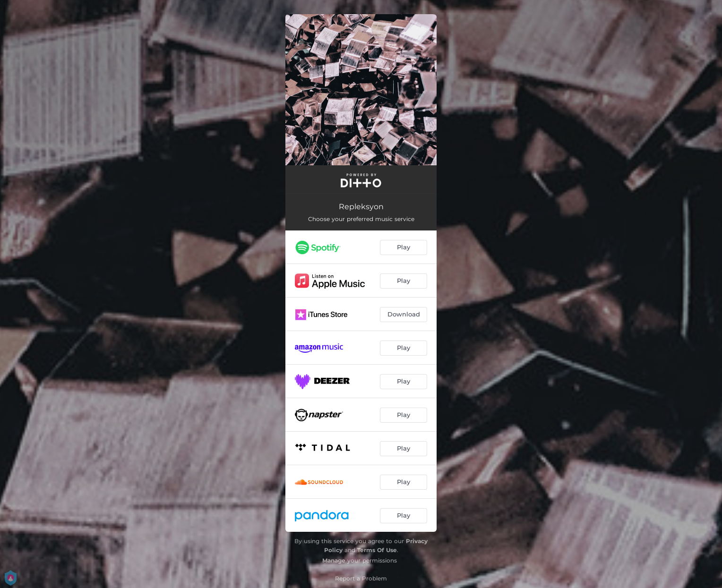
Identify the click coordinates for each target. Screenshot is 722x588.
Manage (334, 560)
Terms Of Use (377, 550)
